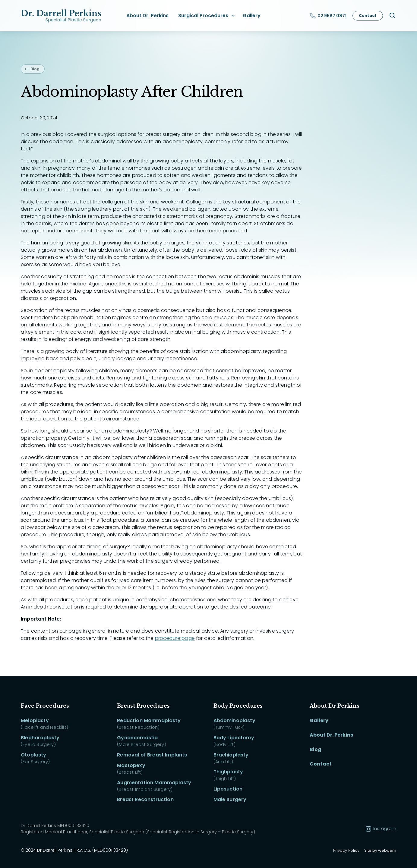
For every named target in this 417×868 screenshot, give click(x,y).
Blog (35, 69)
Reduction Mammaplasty (149, 720)
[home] (62, 16)
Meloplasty (35, 720)
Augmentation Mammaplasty (154, 783)
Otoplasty (33, 755)
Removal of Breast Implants (152, 755)
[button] (206, 16)
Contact (368, 16)
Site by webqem (380, 850)
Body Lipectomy (234, 738)
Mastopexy (131, 765)
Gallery (252, 16)
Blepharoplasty (40, 738)
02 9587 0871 (332, 16)
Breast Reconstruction (145, 799)
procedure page (175, 638)
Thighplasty (228, 772)
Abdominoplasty (234, 720)
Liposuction (228, 789)
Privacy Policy (346, 850)
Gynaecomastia (137, 738)
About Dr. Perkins (147, 16)
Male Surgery (230, 799)
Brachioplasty (231, 755)
